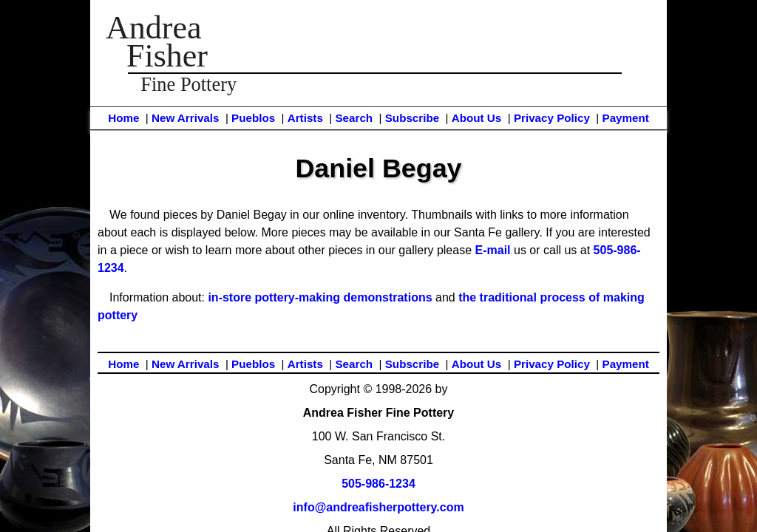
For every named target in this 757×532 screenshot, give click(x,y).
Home (123, 118)
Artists (305, 118)
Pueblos (253, 118)
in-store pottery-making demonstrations (320, 297)
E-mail (493, 250)
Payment (626, 118)
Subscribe (412, 118)
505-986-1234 (378, 484)
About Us (477, 118)
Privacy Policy (552, 118)
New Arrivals (185, 118)
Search (354, 118)
